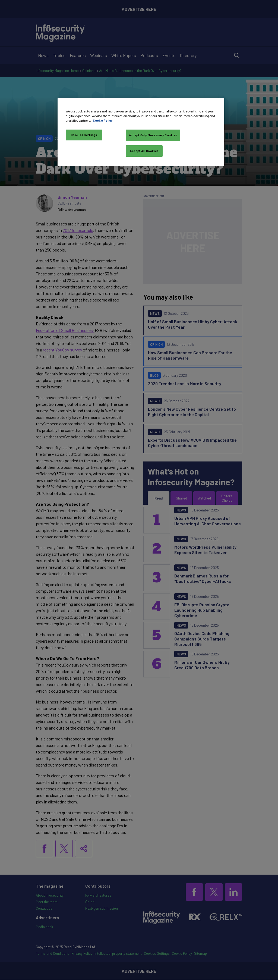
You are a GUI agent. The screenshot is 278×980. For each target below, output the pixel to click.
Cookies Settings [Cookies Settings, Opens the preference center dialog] (84, 135)
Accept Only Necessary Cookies (153, 135)
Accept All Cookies (144, 151)
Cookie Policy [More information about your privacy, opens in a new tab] (103, 120)
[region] (141, 132)
